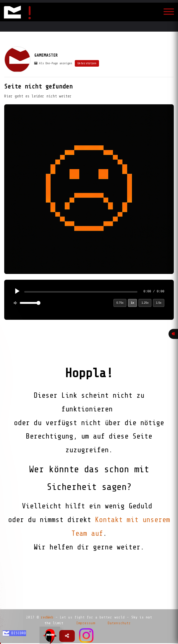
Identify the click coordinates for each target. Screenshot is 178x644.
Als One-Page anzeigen (53, 63)
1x (132, 303)
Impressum (86, 623)
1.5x (159, 303)
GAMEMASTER (46, 55)
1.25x (145, 303)
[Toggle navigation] (169, 12)
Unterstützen (87, 63)
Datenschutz (119, 623)
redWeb (47, 617)
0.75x (120, 303)
